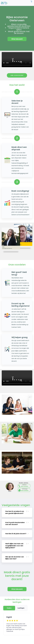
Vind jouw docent (17, 75)
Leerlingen (21, 608)
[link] (4, 3)
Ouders (9, 608)
